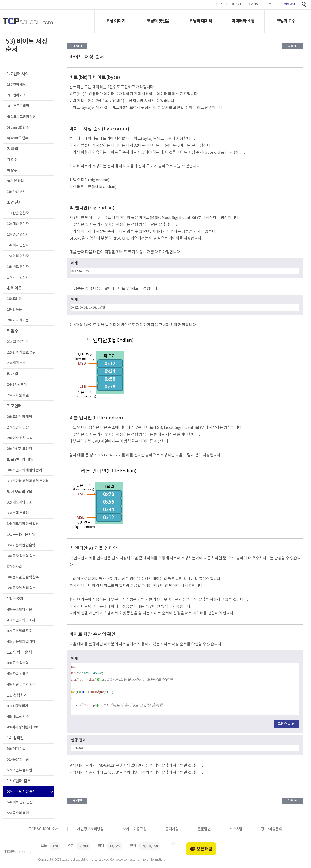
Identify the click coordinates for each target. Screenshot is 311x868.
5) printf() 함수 (18, 127)
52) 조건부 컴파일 (19, 770)
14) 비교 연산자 (18, 245)
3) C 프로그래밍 (18, 106)
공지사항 (172, 829)
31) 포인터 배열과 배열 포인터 (28, 481)
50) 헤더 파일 (16, 749)
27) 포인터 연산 (18, 427)
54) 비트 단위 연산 (20, 802)
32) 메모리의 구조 (19, 502)
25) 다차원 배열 (18, 395)
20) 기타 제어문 (18, 320)
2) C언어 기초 (16, 95)
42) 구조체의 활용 (19, 631)
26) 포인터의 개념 (19, 417)
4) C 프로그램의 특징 (21, 117)
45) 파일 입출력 (18, 674)
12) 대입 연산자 (18, 224)
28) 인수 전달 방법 (20, 438)
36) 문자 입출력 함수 (21, 556)
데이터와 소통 (243, 21)
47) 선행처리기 (17, 706)
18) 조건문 (14, 299)
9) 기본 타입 (15, 181)
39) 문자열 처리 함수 (21, 588)
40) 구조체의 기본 (19, 609)
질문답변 (204, 829)
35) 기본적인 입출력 (21, 545)
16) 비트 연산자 (18, 267)
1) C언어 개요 (16, 85)
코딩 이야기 (116, 21)
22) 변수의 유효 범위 (21, 352)
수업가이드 (255, 4)
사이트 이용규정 (135, 829)
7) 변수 (12, 160)
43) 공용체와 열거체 (21, 642)
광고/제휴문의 (272, 829)
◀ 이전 (77, 46)
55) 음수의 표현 (18, 813)
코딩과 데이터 (200, 21)
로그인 (273, 4)
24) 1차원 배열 (17, 385)
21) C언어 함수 (17, 342)
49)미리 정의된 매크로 (22, 727)
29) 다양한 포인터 (19, 449)
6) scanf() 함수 (18, 138)
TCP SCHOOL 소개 (228, 4)
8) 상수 (12, 170)
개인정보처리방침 (90, 829)
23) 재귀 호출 (16, 363)
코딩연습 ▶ (286, 724)
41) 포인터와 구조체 (21, 620)
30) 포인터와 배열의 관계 (24, 470)
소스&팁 (236, 829)
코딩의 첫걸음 (158, 21)
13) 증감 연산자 (18, 235)
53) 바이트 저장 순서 (21, 792)
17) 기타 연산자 (18, 277)
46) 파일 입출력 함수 (21, 684)
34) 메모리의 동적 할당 (23, 524)
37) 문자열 (14, 567)
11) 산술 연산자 (18, 213)
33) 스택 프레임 (18, 513)
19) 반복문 (14, 310)
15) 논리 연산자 (18, 256)
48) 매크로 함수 (18, 717)
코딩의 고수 (286, 21)
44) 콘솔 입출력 (18, 663)
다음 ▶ (293, 46)
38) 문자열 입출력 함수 (23, 577)
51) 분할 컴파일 (18, 759)
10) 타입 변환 (16, 192)
